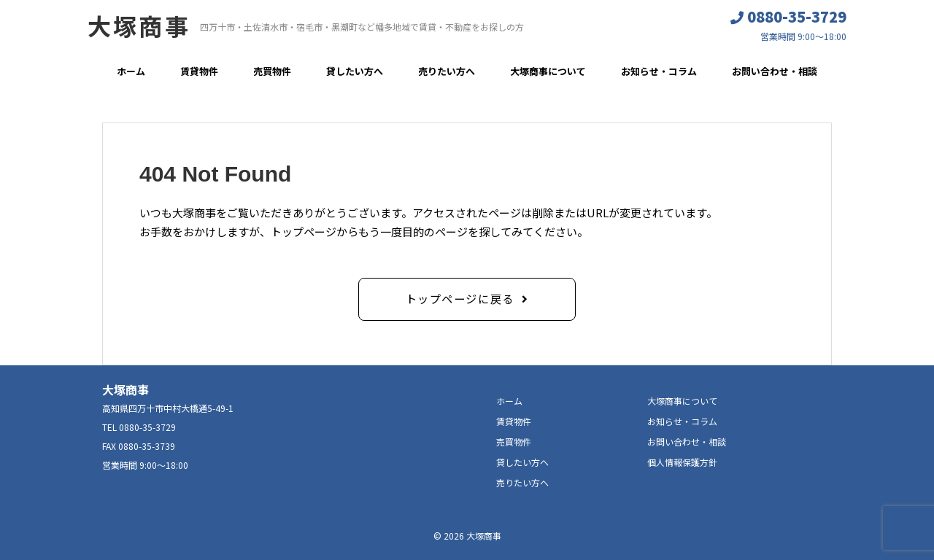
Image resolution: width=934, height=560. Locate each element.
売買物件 (272, 71)
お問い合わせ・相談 (775, 71)
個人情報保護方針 (682, 461)
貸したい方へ (355, 71)
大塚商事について (548, 71)
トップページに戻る (460, 298)
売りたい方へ (447, 71)
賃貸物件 (199, 71)
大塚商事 (139, 26)
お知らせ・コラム (659, 71)
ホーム (131, 71)
